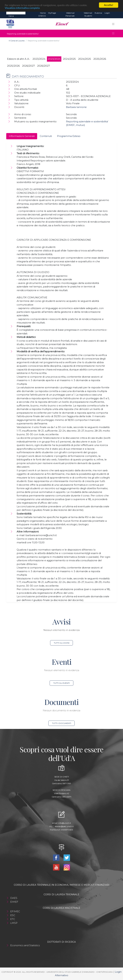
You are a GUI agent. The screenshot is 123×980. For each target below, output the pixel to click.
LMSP (14, 923)
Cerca (11, 16)
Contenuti (46, 136)
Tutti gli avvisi (62, 643)
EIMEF (14, 902)
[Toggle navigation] (113, 24)
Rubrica (98, 13)
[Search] (16, 13)
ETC (13, 919)
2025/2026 (100, 59)
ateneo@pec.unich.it (64, 826)
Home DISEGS (42, 14)
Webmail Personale (70, 14)
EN (114, 13)
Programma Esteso (69, 136)
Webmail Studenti (88, 14)
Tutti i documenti (62, 723)
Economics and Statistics (25, 945)
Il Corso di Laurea (17, 41)
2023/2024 (39, 59)
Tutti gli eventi (61, 683)
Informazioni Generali (22, 136)
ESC (13, 915)
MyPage (52, 13)
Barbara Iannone (76, 107)
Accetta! (109, 5)
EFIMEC (15, 911)
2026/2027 (28, 66)
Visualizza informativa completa (22, 8)
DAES (14, 898)
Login (107, 13)
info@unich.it (65, 823)
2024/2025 (69, 59)
